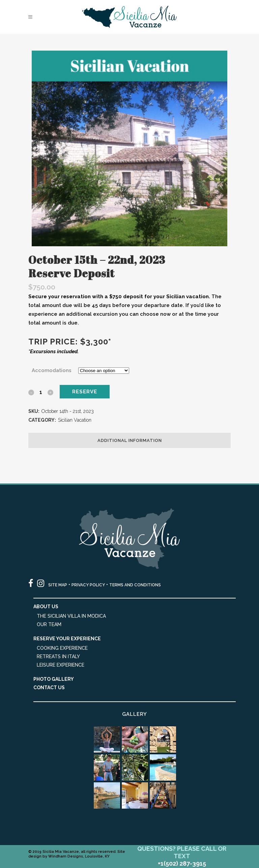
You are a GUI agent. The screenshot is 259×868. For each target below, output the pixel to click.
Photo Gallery (54, 679)
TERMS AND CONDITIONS (135, 585)
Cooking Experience (62, 648)
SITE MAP (58, 585)
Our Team (49, 624)
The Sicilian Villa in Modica (71, 616)
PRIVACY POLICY (88, 585)
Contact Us (49, 688)
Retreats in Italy (58, 656)
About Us (46, 607)
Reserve (85, 392)
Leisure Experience (61, 665)
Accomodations (52, 370)
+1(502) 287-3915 (182, 863)
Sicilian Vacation (75, 420)
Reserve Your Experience (67, 639)
